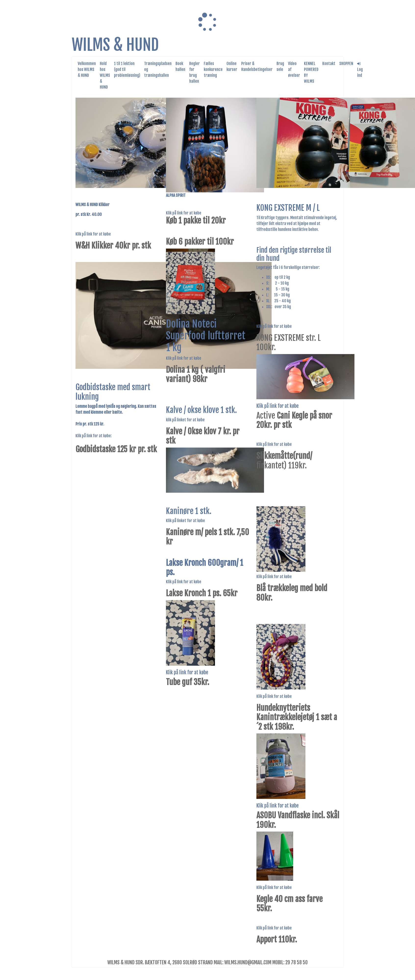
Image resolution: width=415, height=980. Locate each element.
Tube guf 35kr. (188, 682)
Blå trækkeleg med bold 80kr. (292, 593)
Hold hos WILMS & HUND (105, 75)
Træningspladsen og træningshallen (158, 69)
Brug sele (280, 66)
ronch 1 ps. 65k (211, 593)
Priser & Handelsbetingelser (257, 66)
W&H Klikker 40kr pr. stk (113, 246)
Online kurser (232, 66)
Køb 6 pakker (186, 242)
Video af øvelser (294, 69)
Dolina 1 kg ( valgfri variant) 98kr (196, 374)
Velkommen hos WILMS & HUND (87, 69)
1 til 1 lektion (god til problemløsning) (127, 69)
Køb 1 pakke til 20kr (196, 221)
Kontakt (329, 64)
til (210, 242)
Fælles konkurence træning (213, 69)
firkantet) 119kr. (284, 461)
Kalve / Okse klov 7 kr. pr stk (203, 436)
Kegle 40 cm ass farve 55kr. (289, 904)
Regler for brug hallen (195, 72)
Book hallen (180, 66)
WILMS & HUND (115, 45)
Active (294, 420)
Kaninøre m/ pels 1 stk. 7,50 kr (207, 537)
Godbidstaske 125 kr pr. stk (116, 449)
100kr (225, 242)
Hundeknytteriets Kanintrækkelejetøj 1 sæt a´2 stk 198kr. (297, 717)
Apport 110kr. (277, 940)
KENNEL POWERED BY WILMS (311, 72)
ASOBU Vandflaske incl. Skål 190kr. (298, 820)
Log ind (360, 70)
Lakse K (177, 593)
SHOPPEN (346, 64)
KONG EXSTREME (281, 338)
